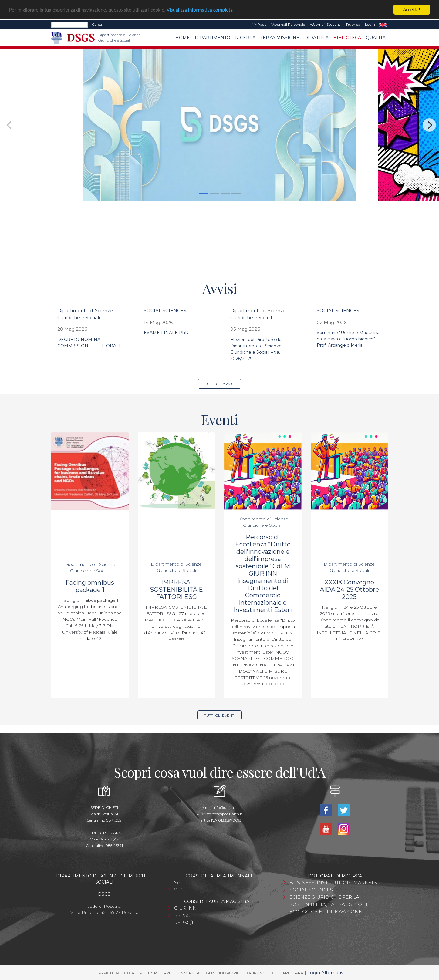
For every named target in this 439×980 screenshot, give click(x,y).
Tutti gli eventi (220, 715)
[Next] (429, 125)
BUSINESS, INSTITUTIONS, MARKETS (333, 882)
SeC (179, 882)
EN (383, 25)
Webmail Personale (288, 24)
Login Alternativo (327, 973)
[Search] (69, 25)
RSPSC (182, 915)
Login (370, 24)
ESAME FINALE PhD (166, 333)
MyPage (259, 24)
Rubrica (353, 24)
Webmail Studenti (326, 24)
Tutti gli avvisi (219, 384)
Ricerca (245, 38)
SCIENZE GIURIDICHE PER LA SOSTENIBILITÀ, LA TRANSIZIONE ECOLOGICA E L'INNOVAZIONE (329, 904)
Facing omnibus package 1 (90, 586)
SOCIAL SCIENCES (165, 311)
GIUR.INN (185, 908)
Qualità (376, 38)
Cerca (97, 24)
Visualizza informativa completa (200, 10)
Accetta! (412, 10)
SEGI (180, 890)
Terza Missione (280, 38)
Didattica (316, 38)
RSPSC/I (184, 923)
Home (183, 38)
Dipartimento (213, 38)
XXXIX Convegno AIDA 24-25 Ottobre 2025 (349, 590)
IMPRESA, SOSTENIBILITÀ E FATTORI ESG (176, 590)
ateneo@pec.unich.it (224, 814)
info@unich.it (225, 808)
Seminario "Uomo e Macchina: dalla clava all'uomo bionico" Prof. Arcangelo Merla (349, 339)
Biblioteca (347, 38)
